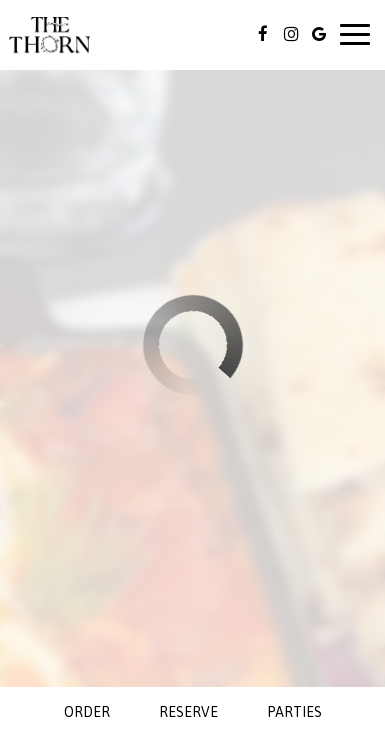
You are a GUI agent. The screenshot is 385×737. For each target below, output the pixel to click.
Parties (294, 712)
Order (87, 712)
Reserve (188, 712)
